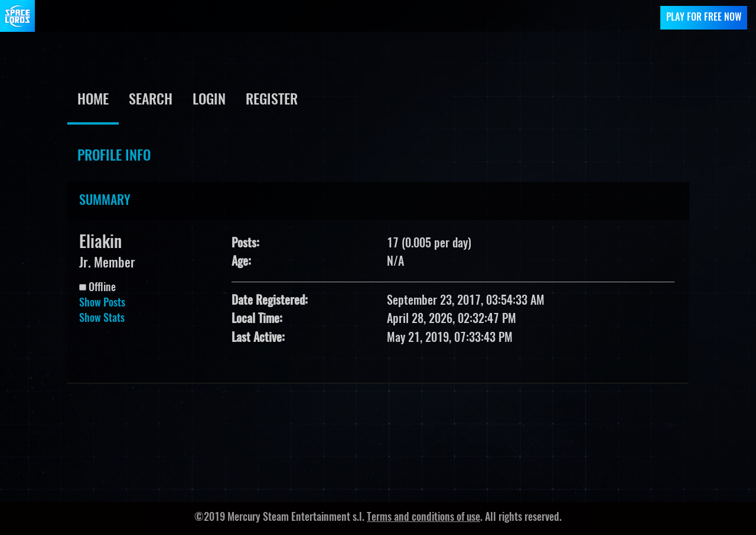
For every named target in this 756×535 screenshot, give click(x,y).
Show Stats (102, 319)
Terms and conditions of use (423, 518)
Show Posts (102, 304)
